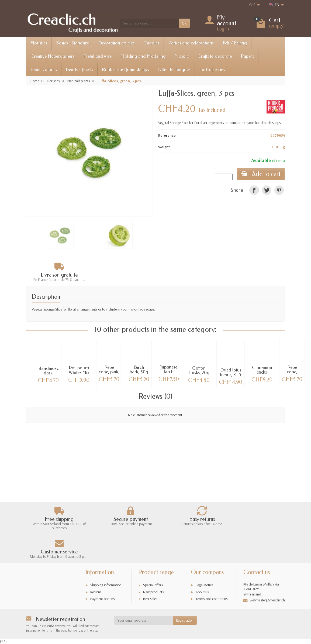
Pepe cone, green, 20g (292, 372)
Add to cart (261, 174)
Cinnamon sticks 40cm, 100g (262, 374)
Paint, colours (44, 69)
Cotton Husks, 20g (199, 370)
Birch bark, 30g (139, 370)
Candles (151, 43)
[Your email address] (144, 620)
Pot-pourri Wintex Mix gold (79, 372)
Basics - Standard (73, 43)
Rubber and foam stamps (125, 69)
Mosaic (182, 56)
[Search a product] (149, 23)
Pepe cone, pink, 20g (109, 372)
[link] (254, 190)
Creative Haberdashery (53, 56)
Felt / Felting (235, 43)
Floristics (39, 43)
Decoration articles (116, 43)
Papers (247, 56)
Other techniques (174, 69)
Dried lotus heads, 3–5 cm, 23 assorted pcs (231, 377)
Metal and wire (98, 56)
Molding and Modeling (143, 56)
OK (184, 23)
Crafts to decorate (215, 56)
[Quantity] (224, 177)
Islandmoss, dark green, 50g (48, 373)
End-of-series (212, 69)
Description (46, 297)
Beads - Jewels (79, 69)
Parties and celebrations (191, 43)
